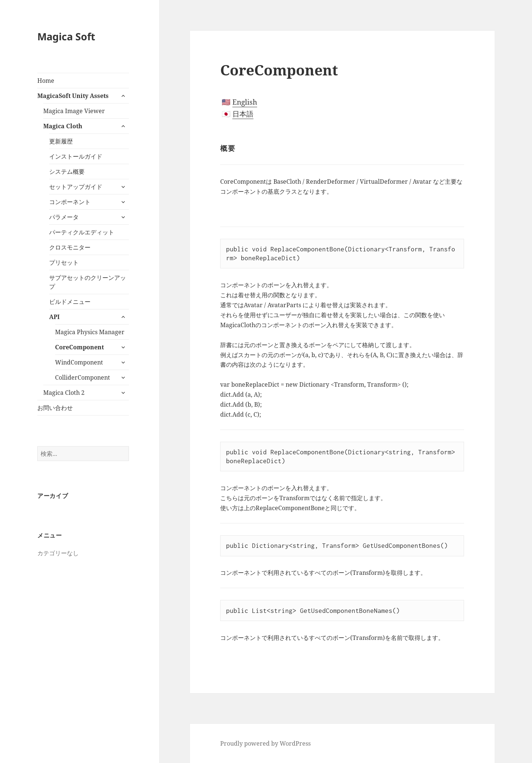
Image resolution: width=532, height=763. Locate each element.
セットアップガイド (76, 187)
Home (46, 81)
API (54, 317)
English (245, 102)
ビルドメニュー (70, 302)
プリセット (64, 262)
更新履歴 (61, 141)
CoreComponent (79, 347)
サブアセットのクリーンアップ (88, 282)
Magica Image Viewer (74, 111)
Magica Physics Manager (90, 332)
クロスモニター (70, 247)
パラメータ (64, 217)
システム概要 (67, 172)
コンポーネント (70, 202)
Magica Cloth (63, 126)
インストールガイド (76, 156)
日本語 (243, 114)
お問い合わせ (55, 408)
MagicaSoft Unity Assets (73, 96)
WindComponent (79, 362)
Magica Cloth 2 (64, 393)
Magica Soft (66, 36)
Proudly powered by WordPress (265, 743)
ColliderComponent (83, 377)
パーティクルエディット (82, 232)
